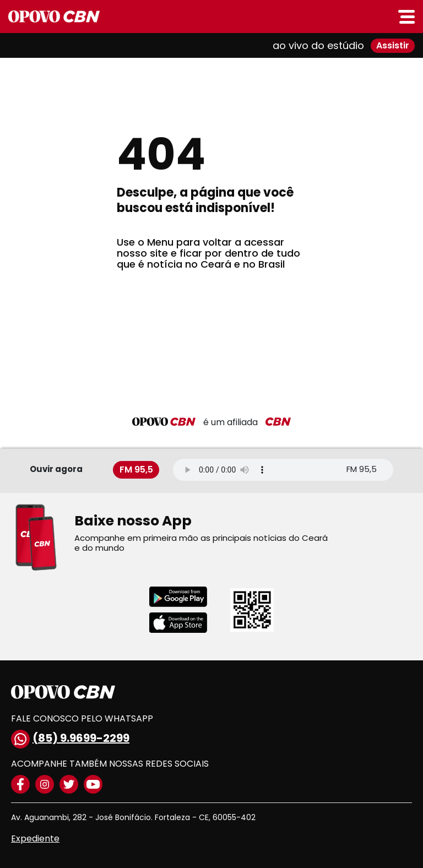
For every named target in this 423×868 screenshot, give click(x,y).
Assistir (393, 45)
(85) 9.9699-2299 (70, 739)
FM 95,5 (136, 470)
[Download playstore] (185, 597)
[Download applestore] (185, 623)
